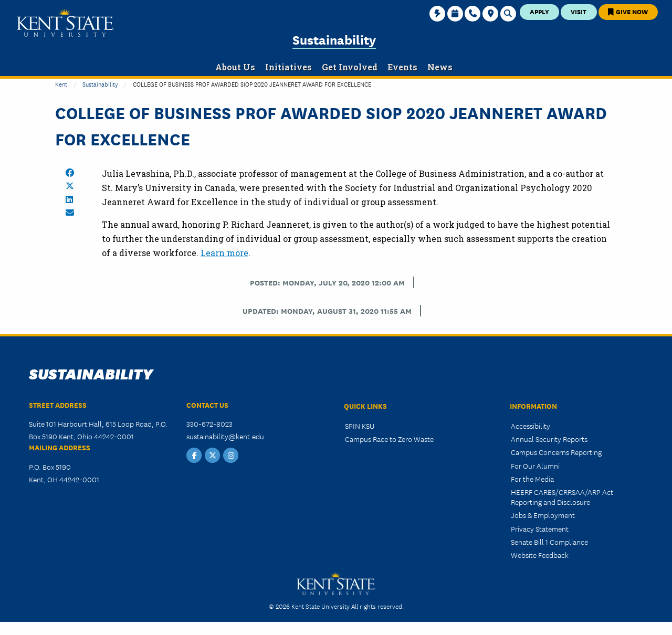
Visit (579, 11)
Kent (61, 84)
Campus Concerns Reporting (556, 452)
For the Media (532, 479)
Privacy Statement (540, 528)
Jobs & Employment (543, 515)
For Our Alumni (535, 465)
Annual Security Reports (549, 439)
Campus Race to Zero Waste (389, 439)
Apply (539, 11)
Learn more (224, 253)
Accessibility (531, 426)
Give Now (628, 11)
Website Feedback (540, 555)
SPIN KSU (360, 426)
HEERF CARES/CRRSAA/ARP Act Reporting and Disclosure (562, 497)
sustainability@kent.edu (225, 436)
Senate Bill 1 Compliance (549, 542)
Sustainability (334, 39)
